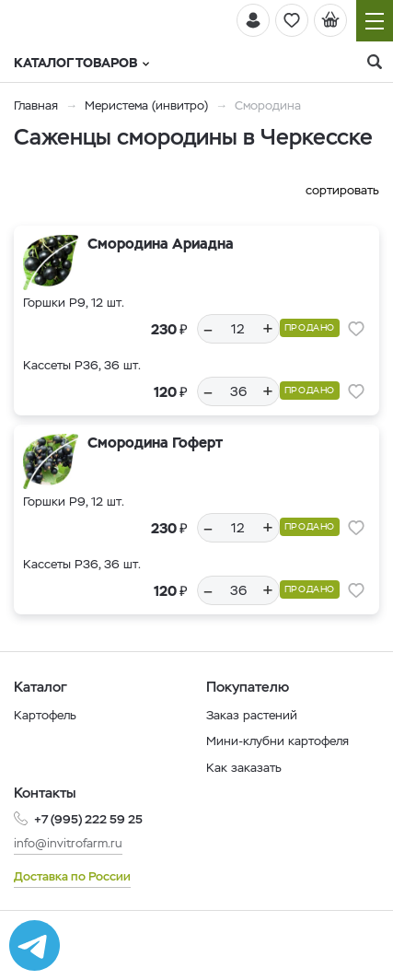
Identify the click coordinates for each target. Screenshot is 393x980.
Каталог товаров (81, 63)
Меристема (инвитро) (148, 105)
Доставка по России (72, 876)
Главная (36, 105)
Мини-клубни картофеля (277, 741)
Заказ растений (252, 715)
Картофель (45, 715)
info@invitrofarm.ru (68, 843)
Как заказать (244, 768)
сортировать (342, 190)
